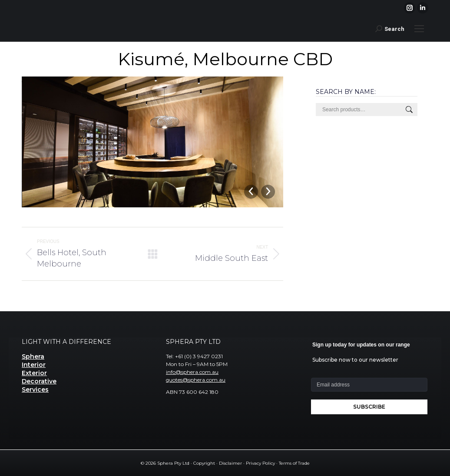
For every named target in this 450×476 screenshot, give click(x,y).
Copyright (204, 463)
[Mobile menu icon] (419, 29)
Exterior (34, 373)
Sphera (33, 356)
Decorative (39, 381)
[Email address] (369, 385)
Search (408, 110)
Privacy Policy (260, 463)
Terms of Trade (294, 463)
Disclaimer (230, 463)
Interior (34, 365)
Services (35, 389)
